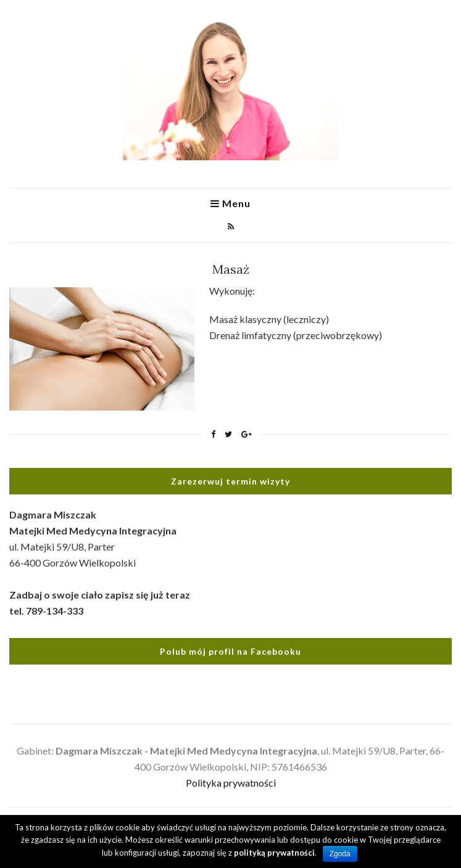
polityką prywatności (274, 853)
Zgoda (340, 854)
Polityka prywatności (231, 783)
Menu (230, 203)
